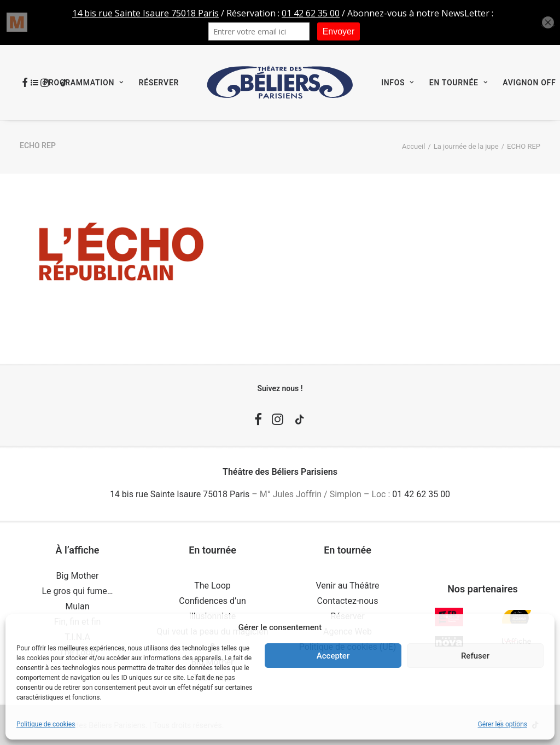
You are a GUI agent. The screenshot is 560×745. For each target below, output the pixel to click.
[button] (258, 422)
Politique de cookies (46, 724)
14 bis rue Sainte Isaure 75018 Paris (180, 494)
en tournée (458, 83)
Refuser (475, 656)
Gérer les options (503, 724)
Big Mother (78, 576)
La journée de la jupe (466, 146)
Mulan (77, 606)
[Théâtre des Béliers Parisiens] (280, 83)
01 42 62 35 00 (421, 494)
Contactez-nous (348, 601)
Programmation (83, 83)
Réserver (159, 83)
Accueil (413, 146)
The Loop (212, 586)
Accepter (333, 656)
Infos (398, 83)
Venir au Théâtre (347, 586)
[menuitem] (77, 83)
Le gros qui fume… (77, 591)
